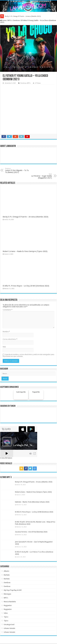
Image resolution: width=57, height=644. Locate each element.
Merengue (7, 594)
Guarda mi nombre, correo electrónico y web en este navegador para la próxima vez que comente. (28, 355)
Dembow (16, 20)
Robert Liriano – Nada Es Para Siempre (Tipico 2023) (25, 251)
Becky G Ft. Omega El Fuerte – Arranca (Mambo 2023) (23, 16)
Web (4, 347)
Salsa (6, 613)
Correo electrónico (10, 339)
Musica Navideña (10, 602)
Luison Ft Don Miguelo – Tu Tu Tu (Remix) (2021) (18, 171)
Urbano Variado (9, 628)
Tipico (6, 617)
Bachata (7, 575)
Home (3, 20)
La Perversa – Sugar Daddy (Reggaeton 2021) (39, 176)
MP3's (10, 20)
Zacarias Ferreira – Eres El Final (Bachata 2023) (31, 532)
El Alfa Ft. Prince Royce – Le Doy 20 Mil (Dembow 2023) (26, 286)
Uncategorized (9, 624)
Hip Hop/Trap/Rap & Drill (13, 590)
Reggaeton (8, 605)
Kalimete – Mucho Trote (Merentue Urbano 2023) (32, 502)
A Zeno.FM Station (6, 458)
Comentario (8, 310)
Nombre (6, 332)
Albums (6, 571)
